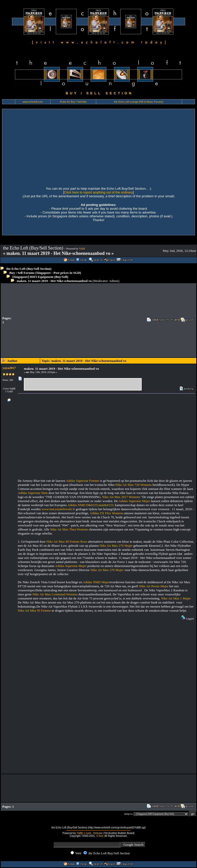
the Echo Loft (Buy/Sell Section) (29, 269)
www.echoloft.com (33, 102)
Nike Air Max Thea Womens (69, 529)
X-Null (100, 836)
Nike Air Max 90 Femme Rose (67, 542)
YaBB (82, 249)
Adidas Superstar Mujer (134, 501)
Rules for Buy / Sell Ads (73, 102)
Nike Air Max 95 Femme (34, 610)
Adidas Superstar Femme (82, 481)
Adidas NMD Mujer (96, 582)
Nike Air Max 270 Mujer (116, 546)
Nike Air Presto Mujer (154, 586)
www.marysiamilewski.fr (58, 509)
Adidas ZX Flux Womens (106, 513)
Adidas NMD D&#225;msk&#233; (91, 505)
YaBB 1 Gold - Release (89, 833)
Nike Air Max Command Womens (55, 594)
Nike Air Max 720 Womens (133, 485)
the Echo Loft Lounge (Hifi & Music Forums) (139, 102)
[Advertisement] (99, 147)
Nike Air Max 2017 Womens (121, 497)
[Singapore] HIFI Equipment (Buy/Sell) (40, 277)
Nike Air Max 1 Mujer (176, 598)
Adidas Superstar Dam (33, 493)
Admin (114, 281)
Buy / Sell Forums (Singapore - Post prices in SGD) (45, 273)
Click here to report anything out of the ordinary (99, 192)
